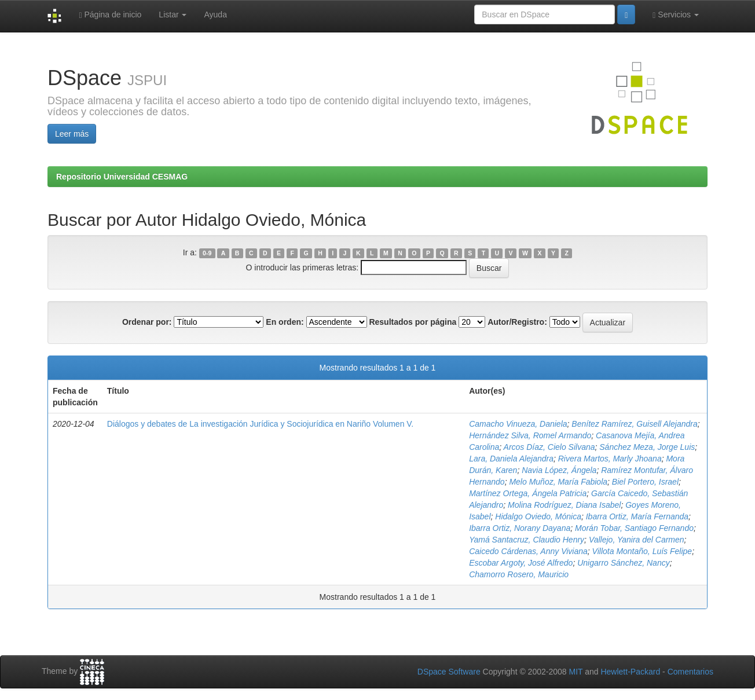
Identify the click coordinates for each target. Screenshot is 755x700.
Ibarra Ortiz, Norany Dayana (520, 528)
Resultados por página (413, 322)
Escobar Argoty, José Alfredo (521, 563)
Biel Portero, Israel (645, 482)
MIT (576, 672)
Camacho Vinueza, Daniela (518, 424)
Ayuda (215, 14)
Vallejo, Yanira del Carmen (637, 540)
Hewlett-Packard (630, 672)
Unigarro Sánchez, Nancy (624, 563)
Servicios (676, 15)
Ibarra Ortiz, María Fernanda (637, 516)
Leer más (72, 134)
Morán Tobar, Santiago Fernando (634, 528)
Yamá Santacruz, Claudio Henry (527, 540)
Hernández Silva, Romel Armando (530, 435)
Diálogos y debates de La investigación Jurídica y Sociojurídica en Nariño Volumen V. (260, 424)
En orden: (285, 322)
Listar (173, 14)
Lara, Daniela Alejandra (511, 459)
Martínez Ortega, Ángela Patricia (528, 493)
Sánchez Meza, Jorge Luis (647, 447)
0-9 (207, 253)
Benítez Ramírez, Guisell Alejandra (634, 424)
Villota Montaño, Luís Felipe (642, 551)
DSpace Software (449, 672)
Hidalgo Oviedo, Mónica (538, 516)
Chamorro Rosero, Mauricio (519, 574)
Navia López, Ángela (559, 470)
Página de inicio (110, 15)
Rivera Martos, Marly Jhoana (610, 459)
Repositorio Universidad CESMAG (122, 177)
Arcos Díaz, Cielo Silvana (549, 447)
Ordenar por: (147, 322)
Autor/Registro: (517, 322)
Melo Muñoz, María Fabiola (558, 482)
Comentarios (690, 672)
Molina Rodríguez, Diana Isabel (564, 505)
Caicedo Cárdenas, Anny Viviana (528, 551)
